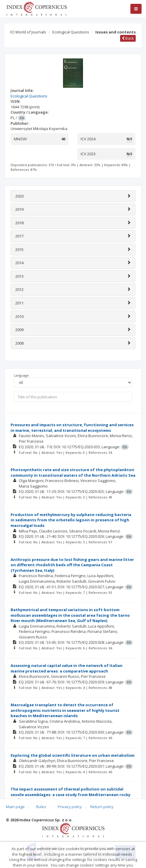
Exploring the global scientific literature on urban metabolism (73, 755)
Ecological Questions (71, 32)
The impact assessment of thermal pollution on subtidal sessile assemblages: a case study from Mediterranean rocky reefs (70, 794)
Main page (15, 807)
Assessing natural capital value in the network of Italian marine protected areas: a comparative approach (67, 668)
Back (128, 38)
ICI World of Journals (28, 32)
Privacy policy (70, 807)
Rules (41, 807)
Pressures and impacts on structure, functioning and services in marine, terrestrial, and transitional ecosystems (72, 428)
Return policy (102, 807)
